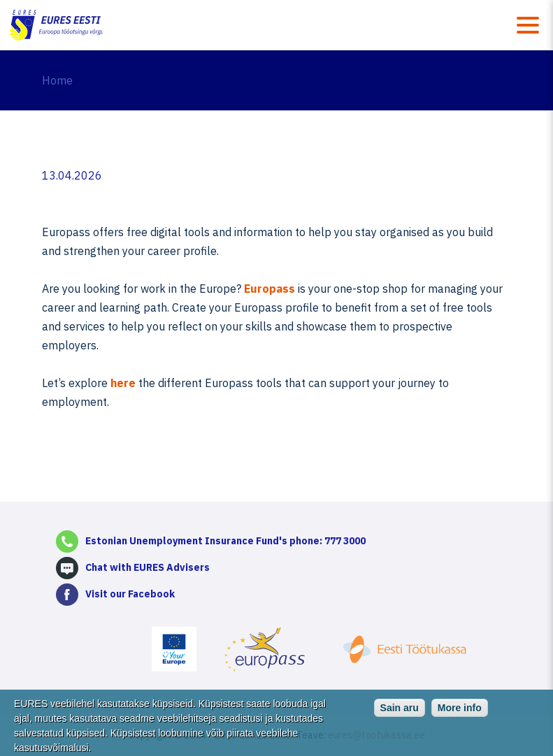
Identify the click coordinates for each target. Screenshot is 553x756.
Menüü (528, 25)
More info (460, 713)
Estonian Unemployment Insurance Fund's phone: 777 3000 (225, 541)
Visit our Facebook (130, 594)
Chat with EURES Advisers (148, 567)
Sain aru (400, 713)
